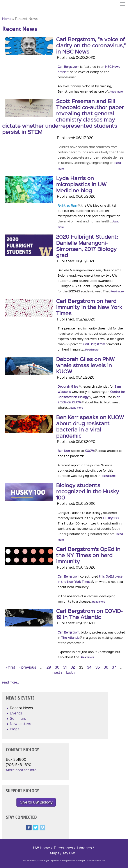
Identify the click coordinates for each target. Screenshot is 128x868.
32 (73, 667)
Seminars (18, 718)
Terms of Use (100, 861)
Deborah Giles (69, 386)
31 (65, 667)
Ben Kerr (64, 451)
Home (7, 19)
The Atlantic (71, 637)
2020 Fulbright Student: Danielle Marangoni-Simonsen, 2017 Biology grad (87, 246)
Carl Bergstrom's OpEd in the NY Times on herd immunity (88, 555)
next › (57, 672)
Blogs (15, 729)
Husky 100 (111, 518)
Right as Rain (69, 205)
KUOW (91, 451)
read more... (11, 682)
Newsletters (20, 724)
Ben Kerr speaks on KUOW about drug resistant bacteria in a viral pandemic (90, 426)
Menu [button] (123, 4)
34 (89, 667)
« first (10, 667)
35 (98, 667)
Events (16, 713)
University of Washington (10, 12)
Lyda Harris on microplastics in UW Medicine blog (81, 184)
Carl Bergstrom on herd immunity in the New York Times (89, 307)
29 (49, 667)
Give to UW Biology (36, 802)
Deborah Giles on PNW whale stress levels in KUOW (85, 365)
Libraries (84, 848)
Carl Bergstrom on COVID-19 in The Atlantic (89, 614)
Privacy (90, 861)
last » (71, 672)
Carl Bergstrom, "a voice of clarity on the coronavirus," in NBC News (91, 45)
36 (106, 667)
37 (114, 667)
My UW (69, 853)
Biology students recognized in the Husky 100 (88, 491)
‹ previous (28, 667)
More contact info (21, 770)
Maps (55, 853)
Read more (116, 92)
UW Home (42, 848)
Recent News (21, 708)
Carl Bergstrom (68, 66)
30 (57, 667)
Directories (63, 848)
